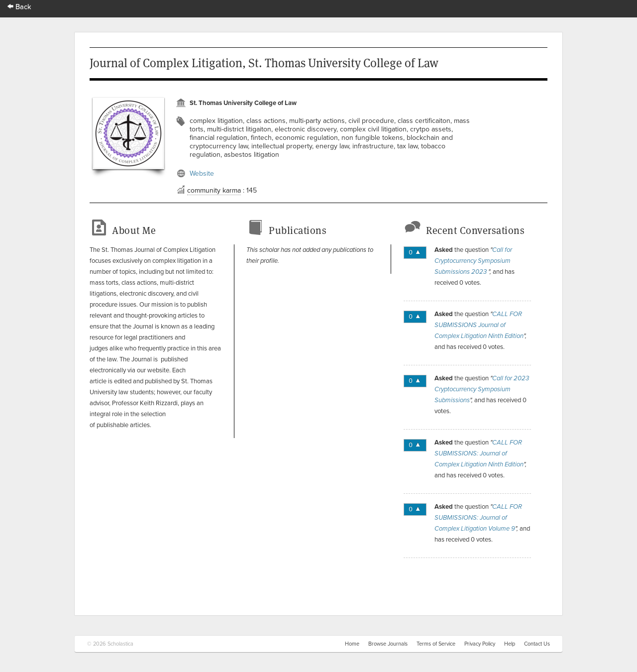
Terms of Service (436, 644)
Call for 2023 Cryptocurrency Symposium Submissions (482, 389)
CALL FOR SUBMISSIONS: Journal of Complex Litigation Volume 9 (478, 518)
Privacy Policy (480, 644)
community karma (214, 190)
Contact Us (537, 644)
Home (352, 644)
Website (202, 173)
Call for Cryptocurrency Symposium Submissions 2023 (473, 261)
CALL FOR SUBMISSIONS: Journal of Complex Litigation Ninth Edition (479, 453)
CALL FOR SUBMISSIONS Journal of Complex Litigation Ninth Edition (479, 325)
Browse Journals (388, 644)
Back (19, 7)
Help (510, 644)
